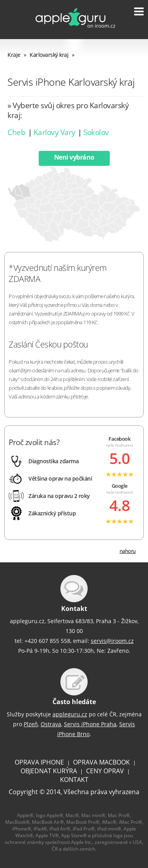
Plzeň (31, 724)
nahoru (128, 551)
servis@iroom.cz (112, 641)
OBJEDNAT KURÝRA (49, 771)
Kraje (14, 55)
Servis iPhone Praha (90, 724)
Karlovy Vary (54, 132)
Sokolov (96, 132)
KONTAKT (74, 780)
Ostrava (51, 724)
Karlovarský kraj (49, 55)
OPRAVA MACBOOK (101, 762)
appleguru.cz (70, 714)
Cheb (16, 132)
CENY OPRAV (105, 771)
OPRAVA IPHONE (39, 762)
